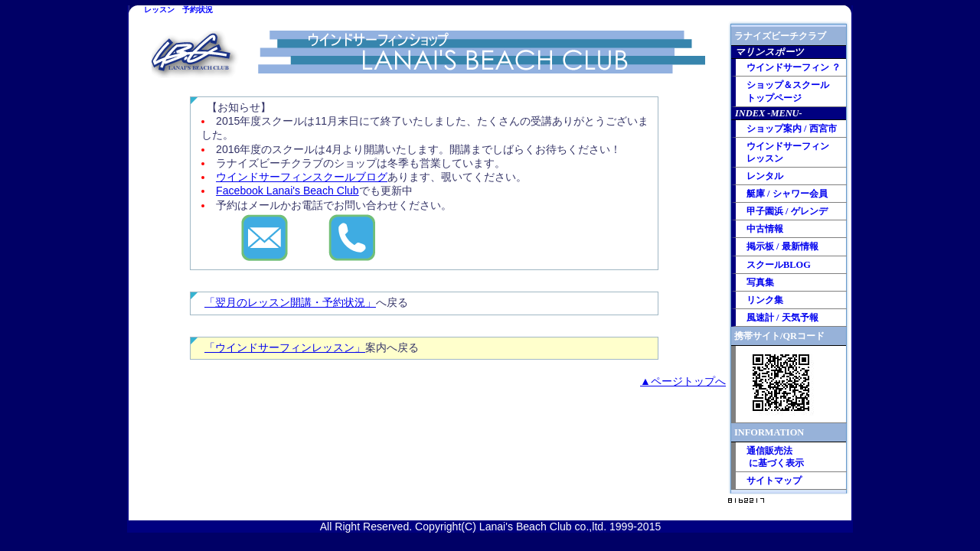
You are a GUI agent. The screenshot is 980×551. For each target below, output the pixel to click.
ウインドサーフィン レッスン (788, 152)
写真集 (760, 282)
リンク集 (765, 300)
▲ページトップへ (683, 381)
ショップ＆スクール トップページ (788, 91)
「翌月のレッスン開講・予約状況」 (290, 302)
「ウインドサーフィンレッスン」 (285, 347)
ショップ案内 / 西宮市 (792, 129)
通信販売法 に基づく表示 (775, 457)
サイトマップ (774, 481)
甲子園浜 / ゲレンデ (787, 211)
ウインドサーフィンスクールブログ (302, 177)
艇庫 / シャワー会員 (787, 194)
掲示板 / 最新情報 (782, 246)
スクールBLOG (779, 265)
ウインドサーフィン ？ (794, 67)
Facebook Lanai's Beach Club (287, 191)
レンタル (765, 176)
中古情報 (765, 229)
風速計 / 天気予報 (782, 318)
